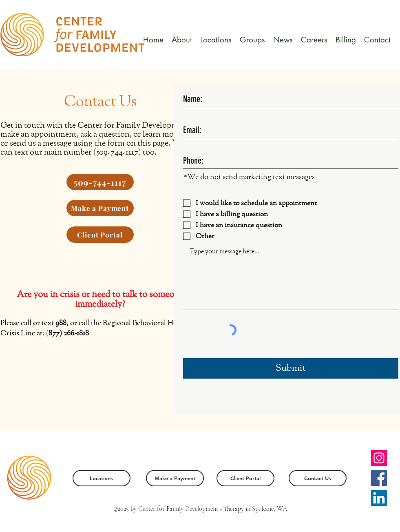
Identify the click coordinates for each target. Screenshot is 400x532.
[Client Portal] (100, 235)
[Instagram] (379, 458)
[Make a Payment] (100, 208)
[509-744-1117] (100, 182)
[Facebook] (379, 478)
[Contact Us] (318, 478)
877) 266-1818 (69, 333)
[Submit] (291, 368)
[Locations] (102, 478)
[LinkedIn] (379, 498)
